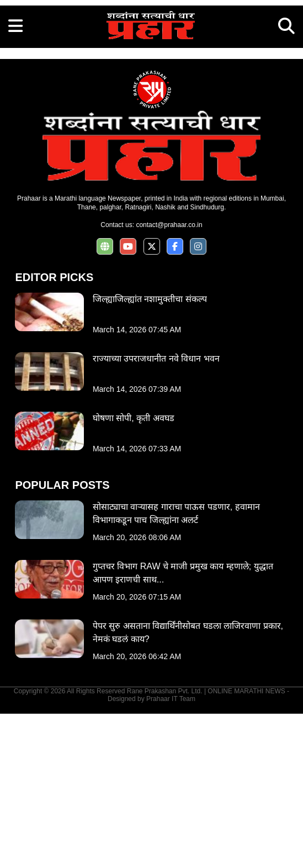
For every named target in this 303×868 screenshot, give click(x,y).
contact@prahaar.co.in (169, 379)
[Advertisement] (151, 77)
